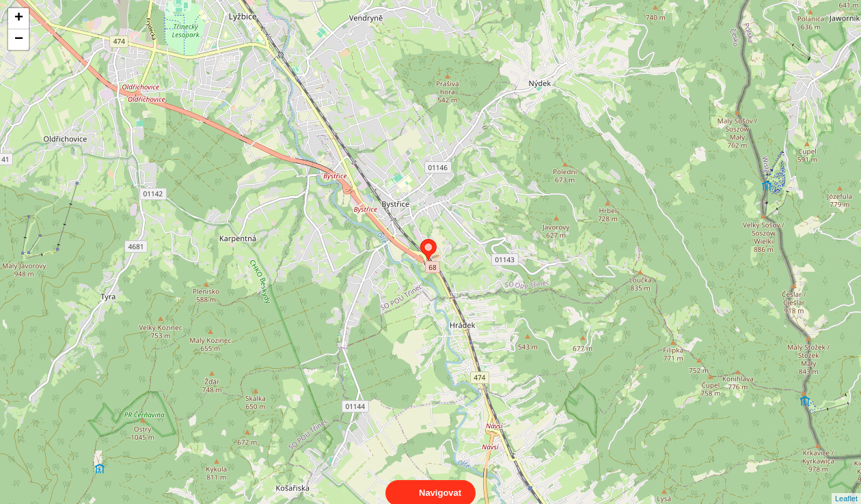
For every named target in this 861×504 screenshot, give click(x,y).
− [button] (19, 40)
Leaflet (846, 486)
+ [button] (19, 18)
